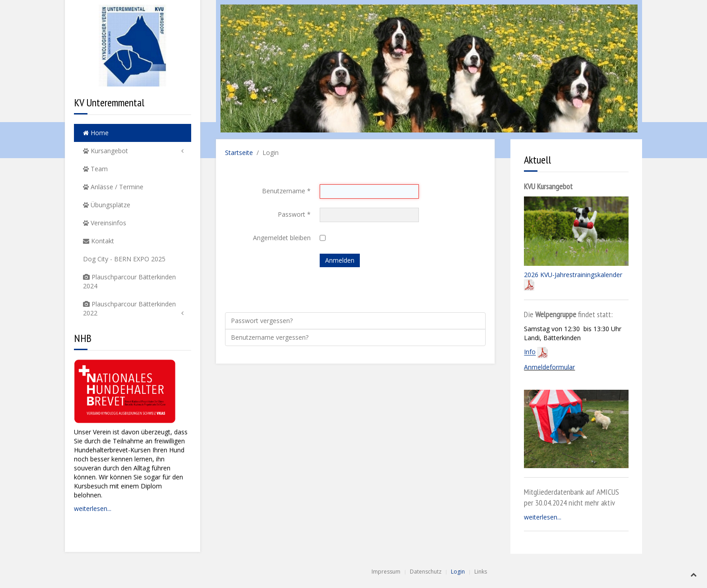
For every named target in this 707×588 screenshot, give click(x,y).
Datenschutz (426, 572)
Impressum (386, 572)
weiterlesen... (93, 508)
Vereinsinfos (105, 223)
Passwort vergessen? (262, 321)
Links (481, 572)
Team (95, 169)
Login (458, 572)
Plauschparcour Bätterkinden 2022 (129, 308)
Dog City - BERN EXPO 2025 (124, 259)
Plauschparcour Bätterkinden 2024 (129, 281)
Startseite (239, 153)
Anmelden (340, 260)
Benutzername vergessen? (270, 337)
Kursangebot (106, 151)
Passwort (294, 214)
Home (96, 133)
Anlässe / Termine (113, 187)
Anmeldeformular (549, 367)
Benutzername (286, 191)
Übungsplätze (107, 205)
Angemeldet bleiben (282, 238)
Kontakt (99, 241)
